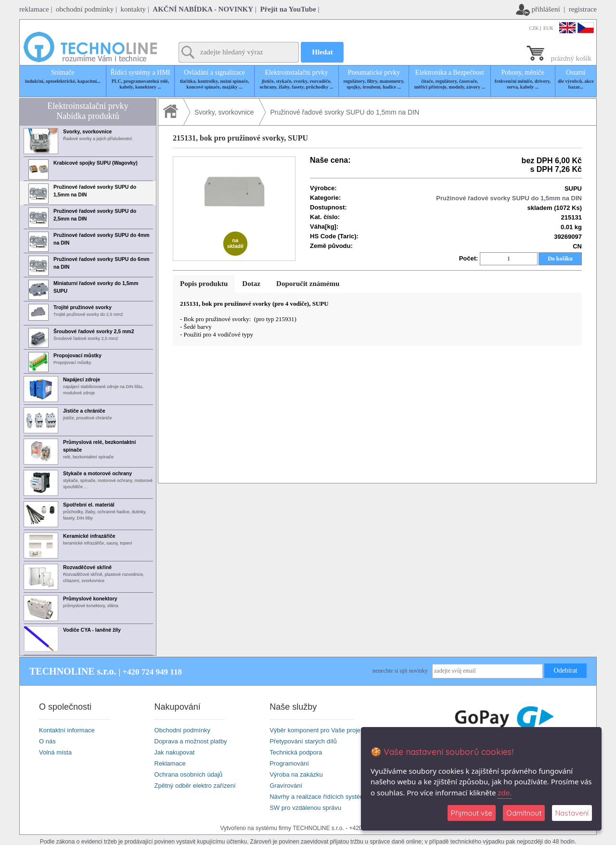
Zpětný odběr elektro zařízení (195, 786)
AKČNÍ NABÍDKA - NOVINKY (203, 9)
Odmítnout (524, 813)
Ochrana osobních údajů (189, 774)
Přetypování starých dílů (303, 741)
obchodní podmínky (85, 9)
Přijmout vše (472, 813)
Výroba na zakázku (296, 774)
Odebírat (566, 670)
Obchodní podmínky (182, 730)
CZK (534, 28)
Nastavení (572, 813)
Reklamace (170, 763)
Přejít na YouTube (288, 9)
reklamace (34, 9)
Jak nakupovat (175, 752)
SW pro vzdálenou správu (305, 808)
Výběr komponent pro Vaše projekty (319, 730)
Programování (289, 763)
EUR (548, 28)
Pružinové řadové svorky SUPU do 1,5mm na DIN (345, 112)
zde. (505, 793)
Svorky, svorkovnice (224, 112)
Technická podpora (296, 752)
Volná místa (55, 752)
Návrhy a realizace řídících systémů (319, 797)
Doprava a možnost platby (191, 741)
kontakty (134, 9)
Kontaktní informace (67, 730)
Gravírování (286, 786)
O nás (47, 741)
